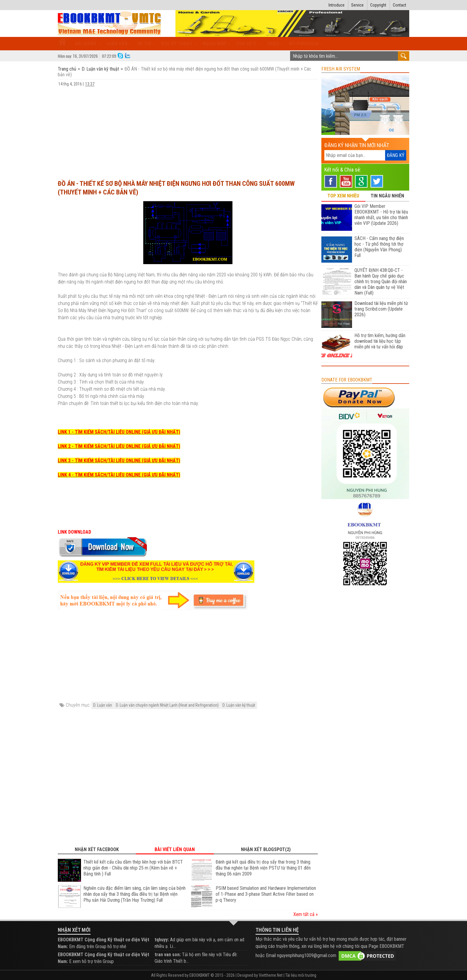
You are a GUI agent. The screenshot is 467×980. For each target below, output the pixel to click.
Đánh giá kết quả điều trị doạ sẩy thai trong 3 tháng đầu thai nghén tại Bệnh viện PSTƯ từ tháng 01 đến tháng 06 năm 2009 (263, 868)
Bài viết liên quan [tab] (175, 849)
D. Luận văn (103, 705)
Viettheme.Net (271, 975)
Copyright (378, 5)
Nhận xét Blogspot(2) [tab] (266, 849)
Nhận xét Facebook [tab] (97, 849)
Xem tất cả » (306, 914)
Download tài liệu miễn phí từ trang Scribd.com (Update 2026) (381, 309)
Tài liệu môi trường (301, 975)
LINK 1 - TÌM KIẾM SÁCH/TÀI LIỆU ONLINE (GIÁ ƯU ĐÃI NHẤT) (119, 432)
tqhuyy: (162, 940)
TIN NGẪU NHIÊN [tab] (387, 196)
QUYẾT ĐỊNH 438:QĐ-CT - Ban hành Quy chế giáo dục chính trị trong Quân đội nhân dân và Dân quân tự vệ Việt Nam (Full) (381, 282)
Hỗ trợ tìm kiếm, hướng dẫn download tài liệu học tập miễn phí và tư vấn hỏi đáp (380, 341)
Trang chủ (68, 69)
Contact (400, 5)
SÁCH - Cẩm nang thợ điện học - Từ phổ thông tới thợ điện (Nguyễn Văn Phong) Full (379, 247)
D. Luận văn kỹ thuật (100, 69)
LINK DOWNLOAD (74, 532)
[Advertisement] (188, 130)
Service (357, 5)
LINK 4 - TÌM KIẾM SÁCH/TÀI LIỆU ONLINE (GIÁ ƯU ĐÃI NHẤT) (119, 475)
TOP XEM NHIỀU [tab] (343, 196)
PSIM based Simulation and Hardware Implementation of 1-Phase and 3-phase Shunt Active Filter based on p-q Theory (266, 894)
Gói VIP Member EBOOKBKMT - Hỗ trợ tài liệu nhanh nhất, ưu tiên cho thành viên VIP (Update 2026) (381, 215)
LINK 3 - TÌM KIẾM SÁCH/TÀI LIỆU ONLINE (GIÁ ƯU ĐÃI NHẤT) (119, 461)
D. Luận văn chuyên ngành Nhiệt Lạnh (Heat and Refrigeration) (167, 705)
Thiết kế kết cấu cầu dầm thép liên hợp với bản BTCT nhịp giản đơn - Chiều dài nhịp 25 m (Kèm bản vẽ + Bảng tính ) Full (133, 868)
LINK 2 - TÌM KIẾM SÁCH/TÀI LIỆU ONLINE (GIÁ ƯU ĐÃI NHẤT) (119, 446)
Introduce (337, 5)
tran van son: (168, 955)
